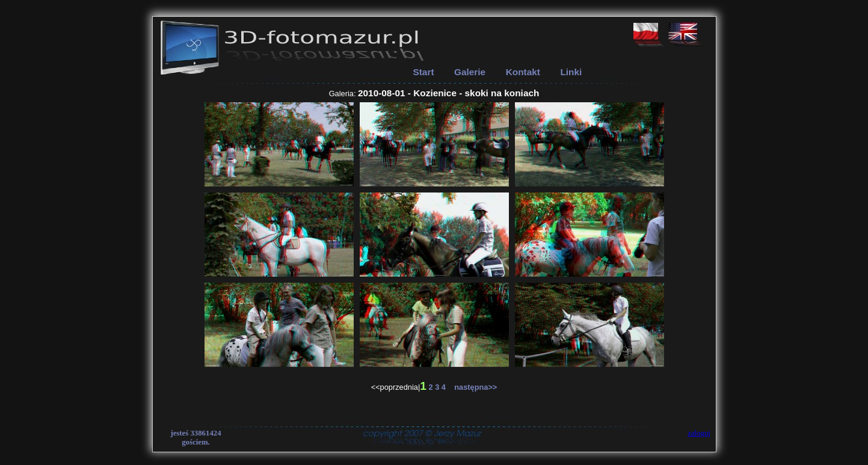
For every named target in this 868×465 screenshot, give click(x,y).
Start (424, 72)
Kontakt (523, 72)
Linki (571, 72)
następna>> (473, 387)
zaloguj (699, 433)
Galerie (470, 72)
